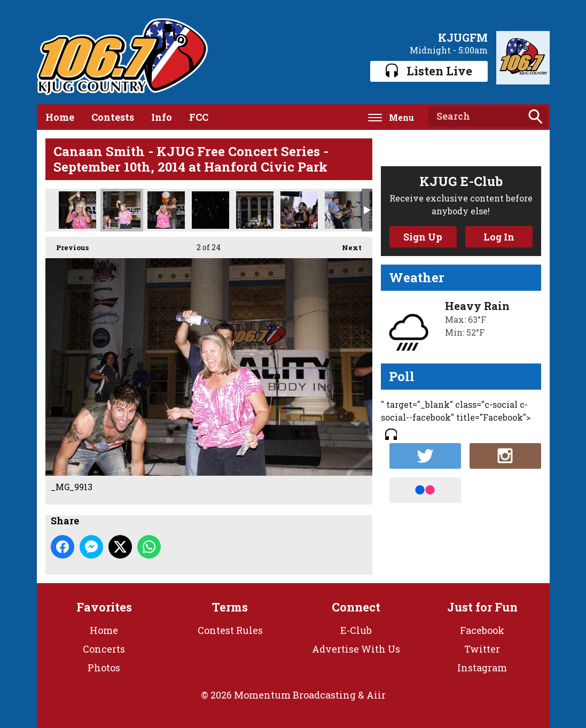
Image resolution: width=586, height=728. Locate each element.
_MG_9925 (77, 210)
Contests (113, 117)
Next (346, 245)
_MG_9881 (166, 210)
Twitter (482, 649)
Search (535, 117)
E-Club (356, 630)
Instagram (482, 668)
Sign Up (423, 237)
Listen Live (429, 71)
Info (162, 117)
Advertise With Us (356, 649)
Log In (499, 237)
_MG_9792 (343, 210)
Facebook (482, 630)
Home (60, 117)
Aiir (376, 695)
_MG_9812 (255, 210)
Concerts (104, 649)
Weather (417, 277)
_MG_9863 (210, 210)
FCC (199, 117)
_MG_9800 (299, 210)
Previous (67, 245)
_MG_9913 (122, 210)
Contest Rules (230, 630)
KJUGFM (463, 37)
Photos (104, 668)
